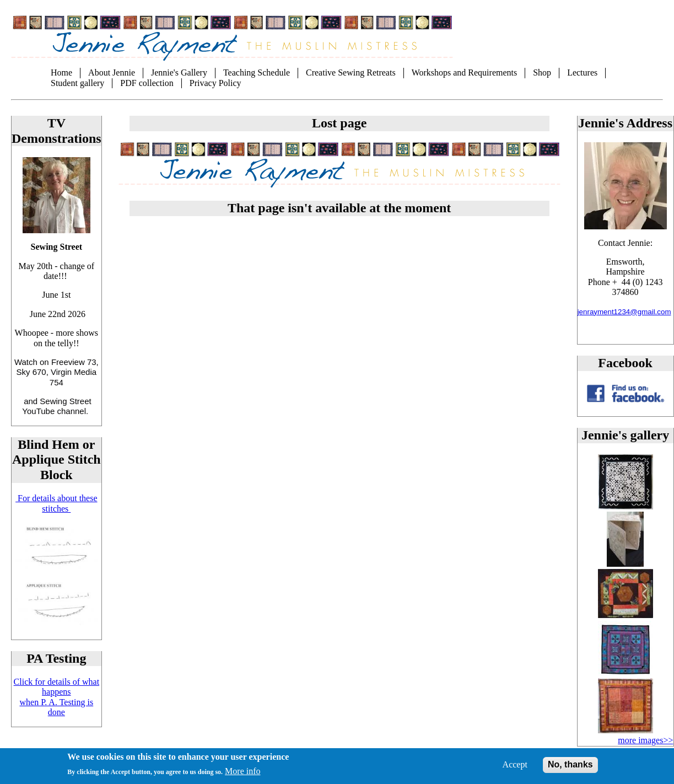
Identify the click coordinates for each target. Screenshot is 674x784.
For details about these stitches (56, 503)
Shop (542, 73)
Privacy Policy (215, 83)
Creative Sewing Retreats (351, 73)
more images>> (645, 740)
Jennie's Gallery (179, 73)
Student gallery (77, 83)
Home (61, 73)
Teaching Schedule (257, 73)
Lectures (582, 73)
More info (242, 774)
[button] (626, 506)
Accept (515, 768)
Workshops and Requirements (465, 73)
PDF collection (147, 83)
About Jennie (112, 73)
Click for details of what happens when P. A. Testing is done (57, 697)
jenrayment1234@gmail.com (624, 312)
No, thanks (570, 768)
